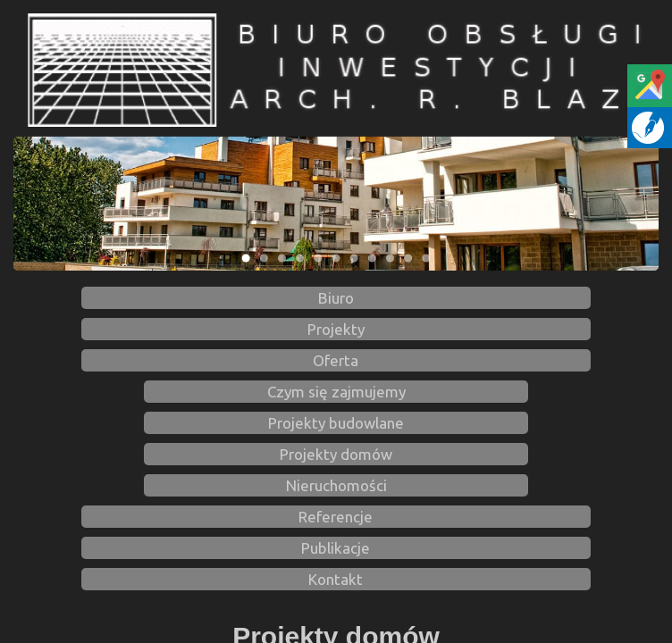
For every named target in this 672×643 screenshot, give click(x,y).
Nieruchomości (336, 485)
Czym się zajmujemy (336, 392)
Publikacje (336, 548)
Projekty (336, 329)
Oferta (336, 360)
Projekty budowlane (336, 423)
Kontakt (336, 579)
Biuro (336, 298)
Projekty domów (336, 454)
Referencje (336, 517)
